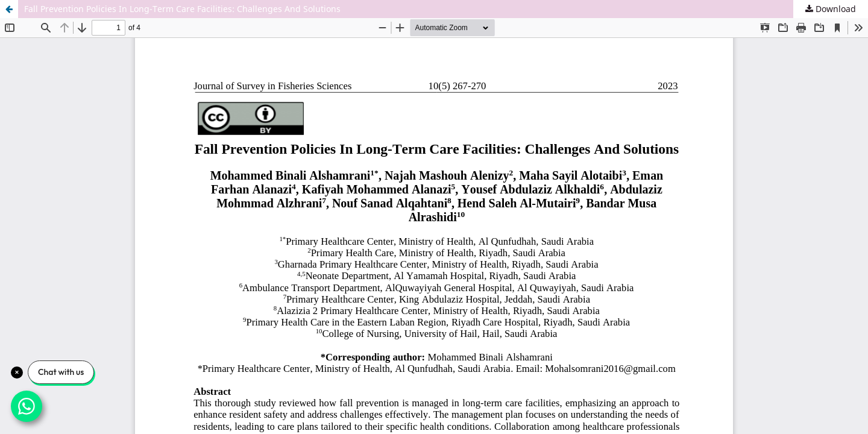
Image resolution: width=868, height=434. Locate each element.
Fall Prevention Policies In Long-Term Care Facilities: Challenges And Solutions (182, 9)
